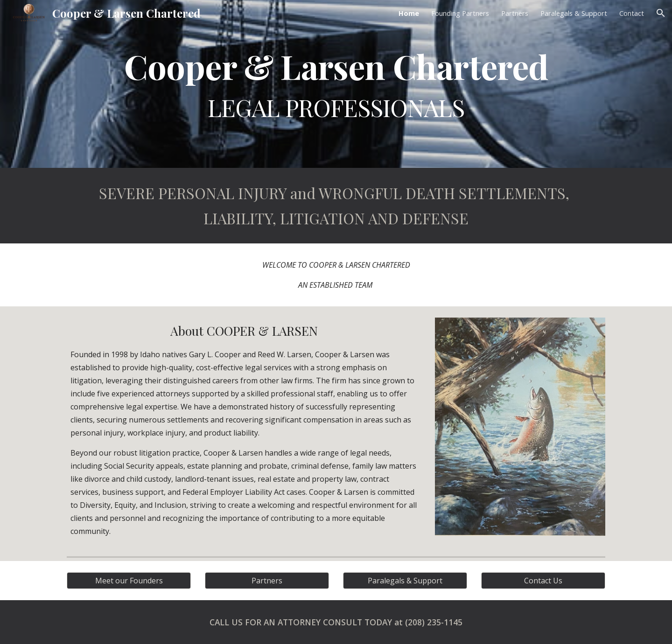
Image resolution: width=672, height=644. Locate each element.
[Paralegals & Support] (405, 581)
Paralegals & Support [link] (574, 13)
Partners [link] (515, 13)
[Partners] (267, 581)
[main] (336, 84)
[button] (661, 13)
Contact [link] (632, 13)
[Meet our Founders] (129, 581)
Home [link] (409, 13)
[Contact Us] (543, 581)
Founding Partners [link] (460, 13)
